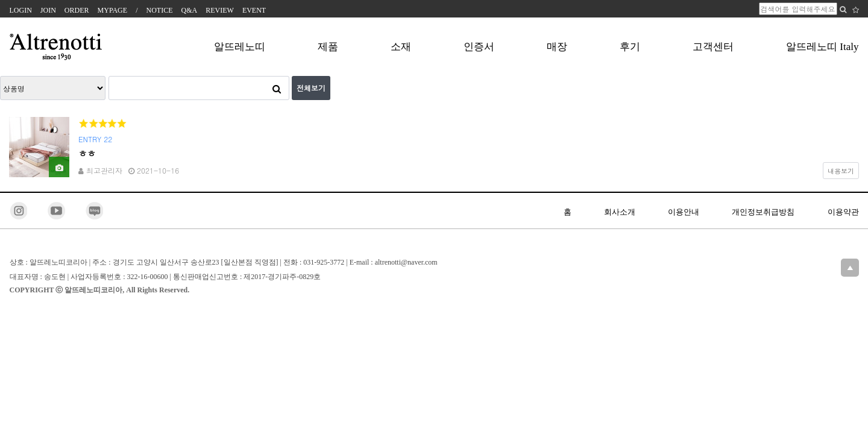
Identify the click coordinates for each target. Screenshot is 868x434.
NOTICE (160, 10)
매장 (557, 47)
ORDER (77, 10)
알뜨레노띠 (240, 47)
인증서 (479, 47)
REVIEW (220, 10)
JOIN (48, 10)
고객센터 (713, 47)
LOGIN (21, 10)
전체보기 (311, 88)
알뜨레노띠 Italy (822, 47)
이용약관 (843, 212)
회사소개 (620, 212)
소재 (401, 47)
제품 (328, 47)
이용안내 (684, 212)
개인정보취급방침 (763, 212)
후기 (630, 47)
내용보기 (841, 171)
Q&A (190, 10)
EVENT (254, 10)
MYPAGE (113, 10)
